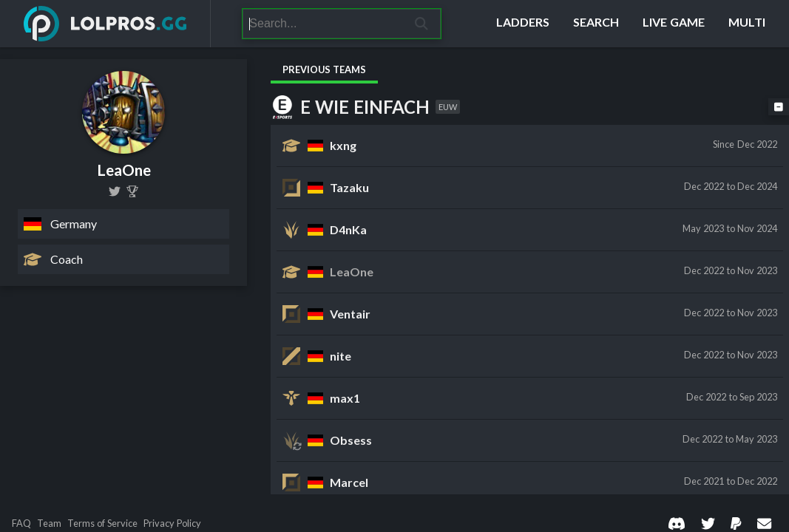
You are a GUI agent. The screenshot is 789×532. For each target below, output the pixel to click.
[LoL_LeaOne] (115, 191)
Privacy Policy (172, 524)
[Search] (323, 24)
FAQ (21, 524)
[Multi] (747, 24)
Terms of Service (102, 524)
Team (49, 524)
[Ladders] (523, 24)
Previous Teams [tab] (324, 69)
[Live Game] (674, 24)
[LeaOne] (132, 191)
